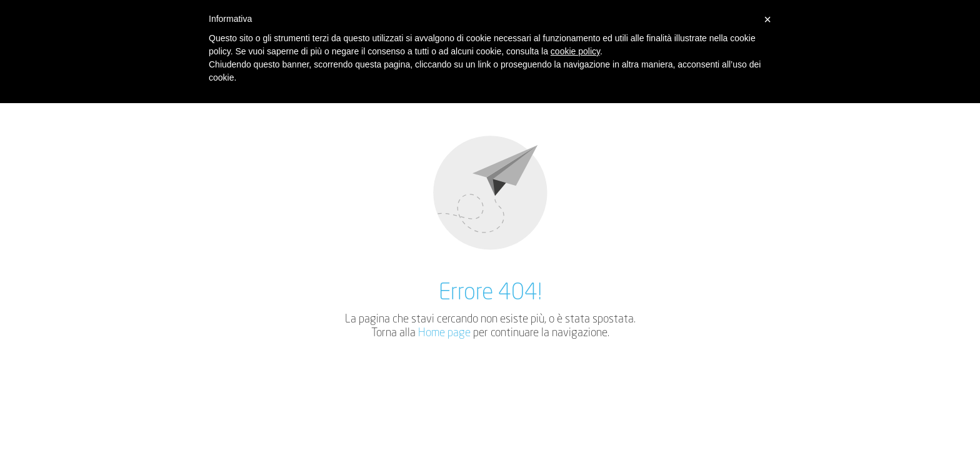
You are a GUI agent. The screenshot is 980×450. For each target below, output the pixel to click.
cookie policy (575, 51)
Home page (444, 333)
